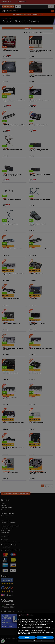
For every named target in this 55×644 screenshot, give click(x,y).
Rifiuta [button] (27, 637)
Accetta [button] (45, 637)
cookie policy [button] (39, 626)
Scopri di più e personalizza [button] (36, 641)
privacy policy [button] (50, 621)
